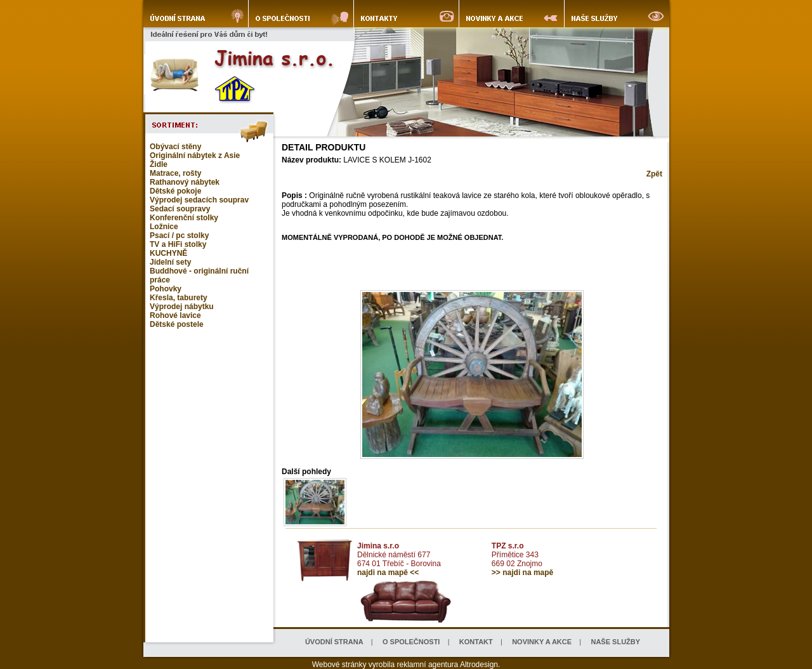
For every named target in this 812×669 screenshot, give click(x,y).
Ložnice (164, 227)
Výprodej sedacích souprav (199, 200)
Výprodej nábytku (182, 307)
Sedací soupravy (180, 209)
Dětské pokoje (175, 191)
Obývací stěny (175, 147)
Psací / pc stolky (179, 235)
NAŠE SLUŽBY (615, 642)
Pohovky (166, 289)
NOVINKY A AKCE (542, 642)
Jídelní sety (170, 262)
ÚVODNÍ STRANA (334, 642)
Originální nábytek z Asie (195, 156)
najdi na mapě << (388, 573)
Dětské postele (177, 324)
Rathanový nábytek (185, 182)
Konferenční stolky (184, 218)
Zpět (654, 174)
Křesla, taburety (179, 298)
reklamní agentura (428, 665)
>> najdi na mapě (522, 573)
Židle (159, 164)
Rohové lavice (175, 315)
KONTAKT (476, 642)
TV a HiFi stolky (178, 244)
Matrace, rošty (175, 173)
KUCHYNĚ (168, 253)
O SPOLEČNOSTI (411, 642)
